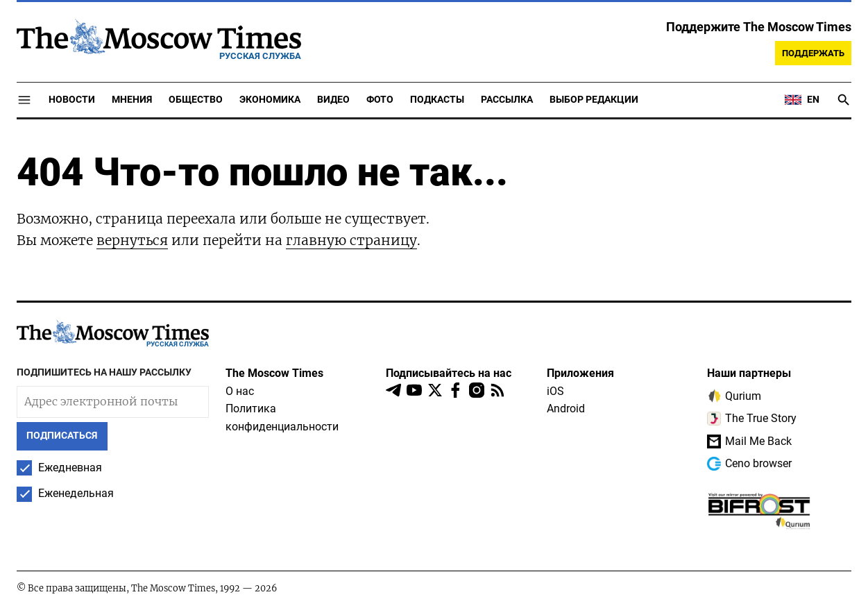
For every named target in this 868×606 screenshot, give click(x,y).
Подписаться (62, 436)
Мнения (132, 100)
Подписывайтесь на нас (449, 373)
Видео (333, 100)
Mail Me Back (749, 441)
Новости (72, 100)
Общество (196, 100)
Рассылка (507, 100)
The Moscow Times (274, 373)
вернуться (132, 240)
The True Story (752, 419)
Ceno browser (749, 464)
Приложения (580, 373)
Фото (380, 100)
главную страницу (351, 240)
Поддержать (813, 53)
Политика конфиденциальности (282, 418)
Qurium (734, 396)
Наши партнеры (749, 373)
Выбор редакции (594, 100)
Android (566, 409)
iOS (555, 391)
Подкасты (437, 100)
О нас (240, 391)
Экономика (270, 100)
